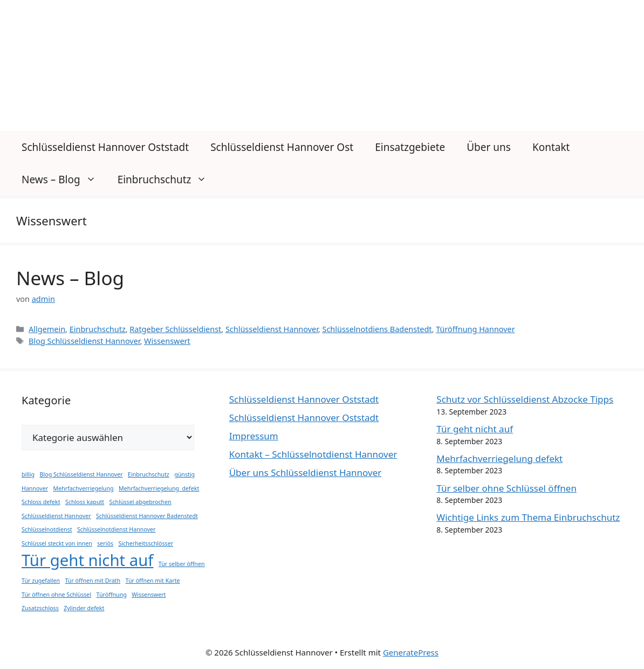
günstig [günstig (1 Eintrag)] (184, 474)
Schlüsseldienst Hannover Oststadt (105, 147)
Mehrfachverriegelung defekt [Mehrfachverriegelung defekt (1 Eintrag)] (159, 488)
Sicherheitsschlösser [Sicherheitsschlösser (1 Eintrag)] (146, 543)
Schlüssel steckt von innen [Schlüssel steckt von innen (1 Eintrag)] (57, 543)
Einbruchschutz (168, 180)
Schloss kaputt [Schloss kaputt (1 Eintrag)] (85, 502)
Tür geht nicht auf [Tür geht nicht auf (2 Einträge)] (87, 560)
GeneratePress (411, 652)
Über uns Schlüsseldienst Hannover (306, 473)
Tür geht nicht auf (475, 429)
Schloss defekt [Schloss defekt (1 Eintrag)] (41, 502)
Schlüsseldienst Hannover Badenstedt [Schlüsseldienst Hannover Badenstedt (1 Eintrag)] (147, 516)
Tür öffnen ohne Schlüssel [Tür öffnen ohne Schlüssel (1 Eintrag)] (56, 595)
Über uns (489, 147)
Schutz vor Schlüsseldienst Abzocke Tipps (525, 399)
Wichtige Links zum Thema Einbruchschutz (528, 517)
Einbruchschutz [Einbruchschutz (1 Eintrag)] (149, 474)
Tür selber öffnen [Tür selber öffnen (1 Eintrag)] (182, 564)
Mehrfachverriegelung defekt (499, 458)
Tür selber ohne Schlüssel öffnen (506, 488)
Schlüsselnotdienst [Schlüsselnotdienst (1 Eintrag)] (47, 529)
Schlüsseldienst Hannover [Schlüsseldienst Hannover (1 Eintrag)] (56, 516)
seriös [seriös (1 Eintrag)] (105, 543)
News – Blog (64, 180)
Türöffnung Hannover (475, 329)
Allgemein (47, 329)
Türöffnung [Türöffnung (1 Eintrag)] (112, 595)
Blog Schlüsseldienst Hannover (84, 341)
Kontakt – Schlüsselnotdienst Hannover (313, 454)
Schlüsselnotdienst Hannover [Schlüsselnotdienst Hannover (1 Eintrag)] (116, 529)
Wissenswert (167, 341)
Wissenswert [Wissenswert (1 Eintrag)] (149, 595)
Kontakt (551, 147)
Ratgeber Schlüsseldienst (175, 329)
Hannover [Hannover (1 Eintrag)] (35, 488)
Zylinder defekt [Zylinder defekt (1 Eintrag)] (84, 608)
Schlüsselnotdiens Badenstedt (377, 329)
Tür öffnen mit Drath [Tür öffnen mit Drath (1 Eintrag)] (93, 581)
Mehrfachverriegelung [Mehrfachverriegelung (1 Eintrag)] (84, 488)
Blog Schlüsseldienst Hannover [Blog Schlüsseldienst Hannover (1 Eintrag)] (81, 474)
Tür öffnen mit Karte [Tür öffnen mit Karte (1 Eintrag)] (152, 581)
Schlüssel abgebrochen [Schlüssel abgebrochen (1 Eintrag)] (141, 502)
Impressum (254, 436)
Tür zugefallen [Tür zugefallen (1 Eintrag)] (41, 581)
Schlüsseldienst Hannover (272, 329)
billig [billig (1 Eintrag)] (28, 474)
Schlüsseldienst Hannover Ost (282, 147)
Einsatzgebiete (410, 147)
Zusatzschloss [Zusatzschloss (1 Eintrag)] (40, 608)
